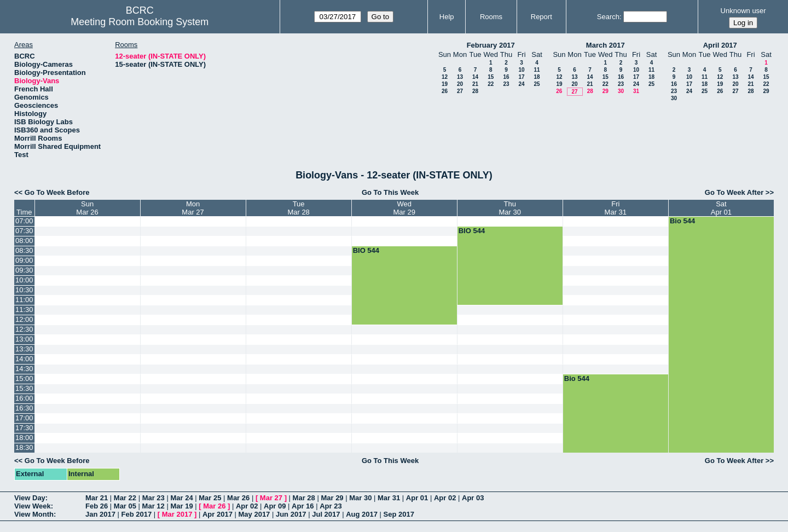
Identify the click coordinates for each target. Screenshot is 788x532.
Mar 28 (304, 498)
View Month (34, 514)
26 (445, 91)
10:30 (24, 290)
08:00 (24, 241)
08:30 (24, 250)
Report (541, 17)
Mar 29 (332, 498)
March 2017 (606, 45)
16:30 (24, 408)
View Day (30, 498)
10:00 (24, 280)
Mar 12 (153, 506)
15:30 (24, 388)
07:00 (24, 221)
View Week (33, 506)
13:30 (24, 349)
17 (521, 77)
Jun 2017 (291, 514)
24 (521, 84)
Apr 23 (331, 506)
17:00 (24, 418)
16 (506, 77)
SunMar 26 (87, 208)
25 (537, 84)
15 (491, 77)
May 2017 (254, 514)
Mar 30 (360, 498)
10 (521, 70)
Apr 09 (275, 506)
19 (445, 84)
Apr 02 (445, 498)
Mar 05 (125, 506)
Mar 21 (97, 498)
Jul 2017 (326, 514)
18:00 (24, 438)
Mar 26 (238, 498)
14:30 (24, 369)
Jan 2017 (100, 514)
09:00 (24, 260)
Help (447, 17)
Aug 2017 (362, 514)
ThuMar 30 (510, 208)
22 (491, 84)
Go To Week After (734, 192)
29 (606, 91)
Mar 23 (153, 498)
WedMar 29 (404, 208)
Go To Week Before (57, 192)
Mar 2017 (177, 514)
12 (445, 77)
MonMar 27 (193, 208)
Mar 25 (210, 498)
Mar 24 (181, 498)
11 (537, 70)
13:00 (24, 339)
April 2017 (720, 45)
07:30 (24, 231)
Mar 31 (389, 498)
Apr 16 (303, 506)
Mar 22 (125, 498)
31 (636, 91)
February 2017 (491, 45)
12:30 (24, 329)
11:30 (24, 310)
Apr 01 (417, 498)
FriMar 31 (616, 208)
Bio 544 (682, 221)
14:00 (24, 359)
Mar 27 (271, 498)
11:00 (24, 300)
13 (460, 77)
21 (475, 84)
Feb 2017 (137, 514)
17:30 (24, 428)
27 (460, 91)
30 (621, 91)
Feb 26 (97, 506)
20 (460, 84)
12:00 (24, 319)
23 (506, 84)
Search (608, 17)
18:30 (24, 447)
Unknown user (743, 11)
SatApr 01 (721, 208)
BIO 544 (472, 231)
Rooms (491, 17)
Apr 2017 (218, 514)
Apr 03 (473, 498)
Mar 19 (181, 506)
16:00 (24, 398)
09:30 (24, 270)
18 (537, 77)
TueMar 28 (298, 208)
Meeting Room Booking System (140, 22)
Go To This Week (390, 192)
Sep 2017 (399, 514)
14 (475, 77)
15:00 (24, 378)
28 (475, 91)
